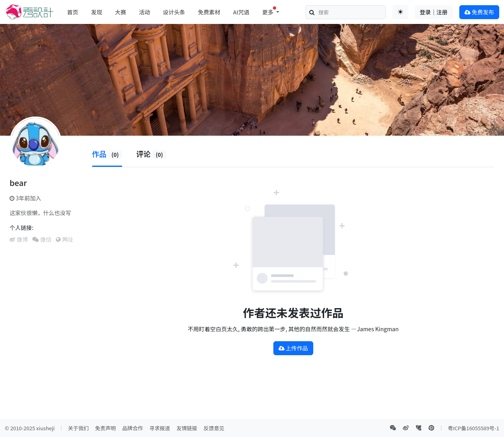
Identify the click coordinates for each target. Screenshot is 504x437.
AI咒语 (241, 12)
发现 (97, 12)
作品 (107, 154)
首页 (73, 12)
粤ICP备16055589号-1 (473, 428)
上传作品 (293, 348)
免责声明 (105, 428)
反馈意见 (214, 428)
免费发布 (479, 12)
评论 (151, 154)
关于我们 (78, 428)
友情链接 (187, 428)
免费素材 (209, 12)
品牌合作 (132, 428)
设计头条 (174, 12)
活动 (144, 12)
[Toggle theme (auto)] (400, 12)
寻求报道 (160, 428)
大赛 (121, 12)
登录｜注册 (434, 12)
